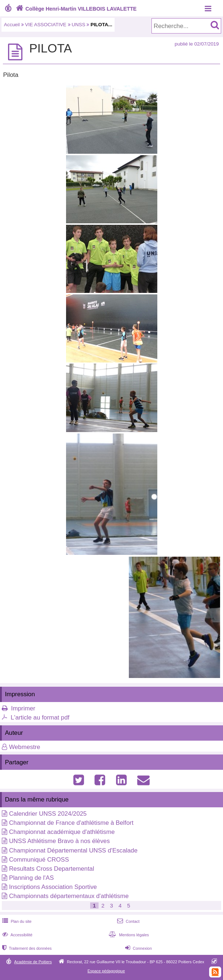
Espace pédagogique (106, 971)
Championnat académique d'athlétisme (62, 832)
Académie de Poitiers (33, 962)
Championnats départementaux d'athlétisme (69, 896)
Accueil (12, 25)
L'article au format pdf (40, 718)
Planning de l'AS (32, 878)
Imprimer (23, 708)
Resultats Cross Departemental (52, 869)
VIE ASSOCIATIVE (46, 25)
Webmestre (25, 747)
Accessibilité (17, 935)
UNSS (78, 25)
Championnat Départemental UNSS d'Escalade (73, 850)
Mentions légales (128, 935)
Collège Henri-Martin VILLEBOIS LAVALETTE (75, 9)
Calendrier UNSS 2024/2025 (48, 814)
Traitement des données (26, 948)
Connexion (138, 948)
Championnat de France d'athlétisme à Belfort (71, 823)
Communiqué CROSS (39, 860)
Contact (128, 921)
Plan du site (16, 921)
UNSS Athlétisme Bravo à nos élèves (59, 841)
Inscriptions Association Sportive (53, 887)
